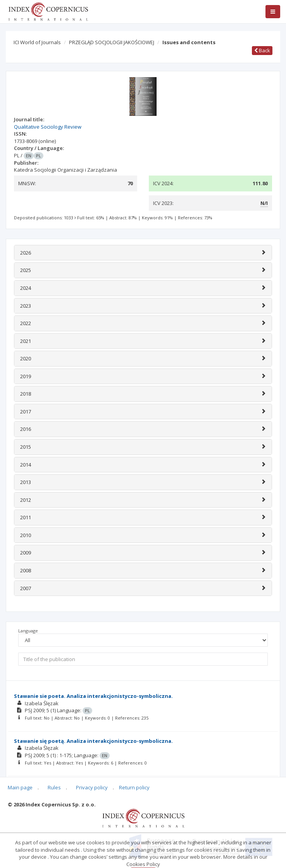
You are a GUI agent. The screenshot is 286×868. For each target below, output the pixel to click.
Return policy (134, 787)
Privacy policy (92, 787)
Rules (54, 787)
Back (262, 50)
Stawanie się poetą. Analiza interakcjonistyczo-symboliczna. (93, 741)
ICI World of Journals (37, 42)
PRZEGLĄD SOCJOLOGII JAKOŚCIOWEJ (112, 42)
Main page (20, 787)
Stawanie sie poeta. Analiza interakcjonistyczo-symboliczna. (93, 696)
